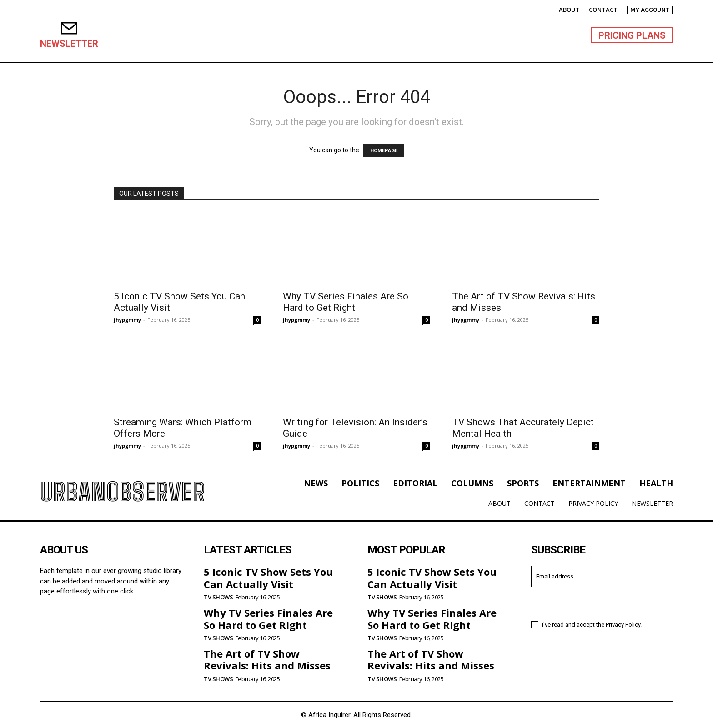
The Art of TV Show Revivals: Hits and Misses (267, 659)
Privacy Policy (623, 625)
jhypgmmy (127, 320)
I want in (602, 603)
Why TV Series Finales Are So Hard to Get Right (346, 302)
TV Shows (218, 597)
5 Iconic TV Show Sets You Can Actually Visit (268, 578)
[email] (602, 576)
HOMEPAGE (384, 151)
